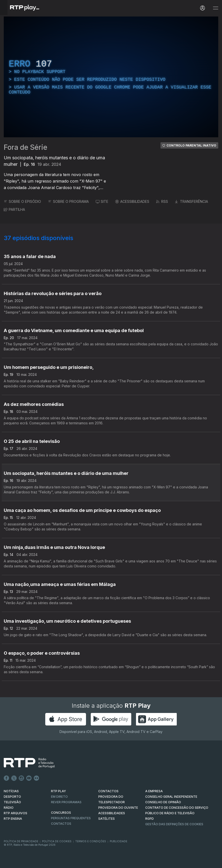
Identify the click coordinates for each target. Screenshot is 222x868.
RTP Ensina (13, 819)
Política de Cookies (57, 841)
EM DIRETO (59, 797)
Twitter (14, 778)
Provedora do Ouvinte (118, 808)
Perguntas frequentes (71, 818)
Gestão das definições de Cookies (174, 824)
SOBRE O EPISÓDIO (22, 201)
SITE (102, 201)
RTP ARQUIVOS (15, 813)
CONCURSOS (61, 813)
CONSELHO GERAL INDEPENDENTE (171, 797)
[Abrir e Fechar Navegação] (215, 8)
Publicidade (118, 841)
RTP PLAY (58, 791)
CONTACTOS (108, 791)
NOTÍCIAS (11, 791)
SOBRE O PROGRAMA (68, 201)
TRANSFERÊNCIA (191, 201)
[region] (111, 77)
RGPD (149, 819)
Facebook (6, 778)
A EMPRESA (154, 791)
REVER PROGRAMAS (66, 802)
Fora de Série (25, 147)
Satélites (106, 819)
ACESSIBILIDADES (132, 201)
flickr (36, 778)
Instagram (21, 778)
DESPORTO (12, 797)
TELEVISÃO (12, 802)
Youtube (29, 778)
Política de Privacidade (21, 841)
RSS (162, 201)
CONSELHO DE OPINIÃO (163, 802)
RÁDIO (9, 808)
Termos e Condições (91, 841)
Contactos (61, 824)
